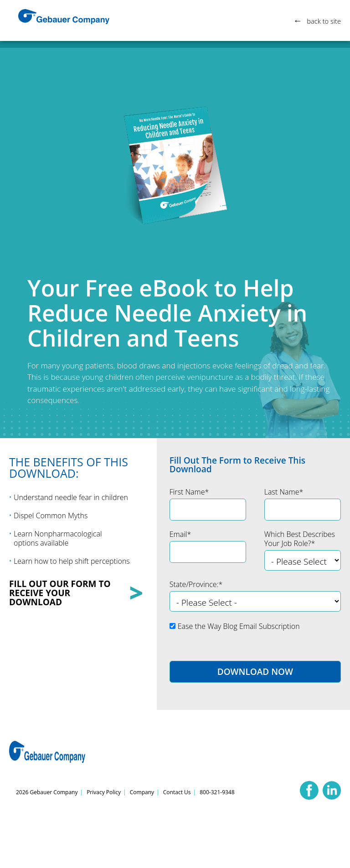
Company (142, 792)
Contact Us (177, 792)
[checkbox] (255, 629)
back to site (322, 21)
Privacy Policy (104, 792)
